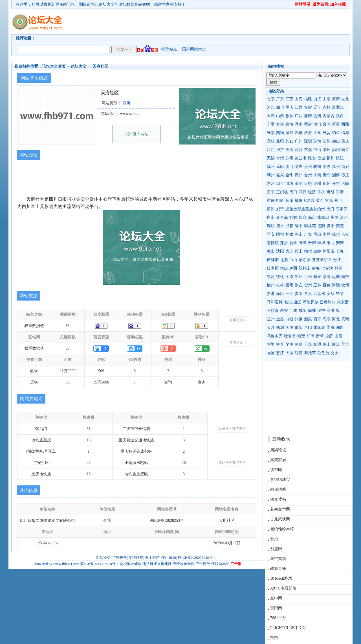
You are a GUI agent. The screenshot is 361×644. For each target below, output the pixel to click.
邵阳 (299, 328)
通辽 (297, 302)
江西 (299, 107)
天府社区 (100, 66)
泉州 (308, 167)
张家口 (323, 217)
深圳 (308, 141)
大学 (317, 133)
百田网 (276, 608)
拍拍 (274, 638)
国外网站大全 (194, 49)
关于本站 (152, 558)
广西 (299, 116)
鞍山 (299, 251)
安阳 (271, 192)
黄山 (271, 251)
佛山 (336, 141)
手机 (321, 192)
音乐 (289, 201)
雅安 (271, 234)
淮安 (312, 158)
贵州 (317, 116)
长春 (340, 251)
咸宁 (280, 209)
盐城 (321, 158)
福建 (308, 99)
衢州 (299, 175)
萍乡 (284, 243)
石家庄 (342, 209)
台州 (308, 175)
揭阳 (336, 150)
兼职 (280, 141)
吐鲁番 (290, 336)
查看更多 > (238, 320)
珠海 (317, 141)
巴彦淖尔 (328, 302)
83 (68, 326)
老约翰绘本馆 (282, 529)
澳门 (317, 124)
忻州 (308, 277)
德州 (317, 184)
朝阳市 (329, 251)
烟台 (280, 184)
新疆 (336, 124)
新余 (293, 243)
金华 (289, 175)
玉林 (317, 285)
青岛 (327, 175)
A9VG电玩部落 (283, 588)
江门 (271, 150)
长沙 (271, 328)
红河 (299, 353)
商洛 (331, 311)
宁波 (327, 167)
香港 (308, 124)
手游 (340, 192)
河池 (336, 285)
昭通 (317, 344)
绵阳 (299, 226)
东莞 (308, 150)
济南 (317, 175)
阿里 (271, 344)
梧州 (289, 285)
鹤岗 (338, 268)
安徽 (308, 107)
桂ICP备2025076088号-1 (197, 558)
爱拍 (274, 539)
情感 (345, 133)
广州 (299, 141)
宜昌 (329, 201)
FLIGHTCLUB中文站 (288, 628)
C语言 (309, 201)
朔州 (299, 277)
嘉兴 (280, 175)
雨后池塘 (278, 489)
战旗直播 (278, 569)
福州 (271, 167)
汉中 (321, 311)
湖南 (299, 124)
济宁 (299, 184)
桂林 (280, 285)
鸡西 (293, 268)
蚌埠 (321, 243)
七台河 (327, 268)
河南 (336, 99)
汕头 (327, 141)
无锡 (271, 158)
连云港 (301, 158)
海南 (308, 116)
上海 (299, 99)
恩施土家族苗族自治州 (305, 209)
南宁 (345, 277)
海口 (280, 294)
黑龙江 (338, 107)
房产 (280, 150)
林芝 (280, 344)
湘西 (340, 328)
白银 (289, 319)
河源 (299, 150)
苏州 (289, 158)
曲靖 (299, 344)
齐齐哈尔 (320, 260)
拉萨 (329, 336)
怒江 (280, 353)
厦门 (289, 167)
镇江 (340, 158)
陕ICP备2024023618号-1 (99, 564)
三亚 (289, 294)
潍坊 (289, 184)
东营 (271, 184)
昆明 (289, 344)
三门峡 (282, 192)
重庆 (289, 107)
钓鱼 (336, 133)
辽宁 (317, 107)
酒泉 (308, 319)
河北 (271, 107)
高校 (271, 141)
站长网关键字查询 (232, 429)
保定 (312, 217)
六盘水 (319, 294)
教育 (289, 116)
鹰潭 (303, 243)
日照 (308, 184)
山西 (280, 116)
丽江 (336, 344)
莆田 (280, 167)
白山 (293, 260)
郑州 (327, 184)
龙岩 (299, 167)
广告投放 (120, 558)
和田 (311, 336)
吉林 (327, 107)
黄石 (320, 201)
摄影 (299, 201)
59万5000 (101, 382)
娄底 (331, 328)
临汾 (327, 277)
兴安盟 (343, 302)
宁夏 (271, 124)
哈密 (301, 336)
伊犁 (320, 336)
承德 (334, 217)
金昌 (280, 319)
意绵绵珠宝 (280, 480)
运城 (336, 277)
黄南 (345, 319)
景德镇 (273, 243)
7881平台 (278, 618)
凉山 (299, 234)
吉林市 (273, 260)
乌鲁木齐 (275, 336)
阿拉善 (273, 311)
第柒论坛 (278, 450)
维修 (271, 201)
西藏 (345, 124)
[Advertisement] (213, 21)
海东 (327, 319)
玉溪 (308, 344)
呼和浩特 (275, 302)
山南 (338, 336)
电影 (280, 201)
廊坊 (271, 226)
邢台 (303, 217)
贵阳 (299, 294)
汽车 (299, 133)
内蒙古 (329, 116)
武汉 (303, 192)
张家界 (319, 328)
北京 (271, 99)
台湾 (327, 124)
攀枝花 (310, 226)
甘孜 (289, 234)
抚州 (336, 234)
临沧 (271, 353)
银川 (340, 311)
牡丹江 (335, 260)
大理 (289, 353)
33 (68, 348)
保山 (327, 344)
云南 (271, 133)
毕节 (340, 294)
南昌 (327, 234)
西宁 (317, 319)
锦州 (308, 251)
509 (101, 371)
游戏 (289, 133)
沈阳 (280, 251)
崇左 (299, 285)
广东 (280, 99)
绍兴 (345, 167)
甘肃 (280, 124)
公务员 (323, 353)
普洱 (345, 344)
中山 (317, 150)
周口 (293, 192)
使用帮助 (169, 558)
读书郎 (276, 470)
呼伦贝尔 (311, 302)
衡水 (280, 226)
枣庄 (345, 175)
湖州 (271, 175)
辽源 (284, 260)
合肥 (312, 243)
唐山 (271, 217)
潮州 (327, 150)
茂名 (289, 150)
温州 (336, 167)
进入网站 (140, 134)
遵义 (308, 294)
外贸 (327, 133)
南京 (345, 150)
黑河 (271, 277)
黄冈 (271, 209)
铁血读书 (278, 499)
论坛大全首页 (54, 66)
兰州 (271, 319)
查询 (168, 382)
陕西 (340, 116)
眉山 (317, 234)
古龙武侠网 (280, 519)
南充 (340, 226)
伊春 (316, 268)
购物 (280, 133)
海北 (336, 319)
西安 (284, 311)
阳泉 (317, 277)
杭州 (317, 167)
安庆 (340, 243)
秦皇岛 (282, 217)
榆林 (312, 311)
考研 (331, 192)
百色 (327, 285)
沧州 (344, 217)
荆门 (338, 201)
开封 (336, 184)
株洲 (280, 328)
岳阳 (308, 328)
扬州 (331, 158)
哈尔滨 (305, 260)
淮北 (331, 243)
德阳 (321, 226)
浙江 (317, 99)
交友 (334, 353)
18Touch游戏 (281, 578)
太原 (289, 277)
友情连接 (136, 558)
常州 (280, 158)
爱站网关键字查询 (232, 463)
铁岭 (317, 251)
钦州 (345, 285)
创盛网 (276, 549)
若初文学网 (280, 509)
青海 (289, 124)
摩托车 (310, 353)
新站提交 (103, 558)
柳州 (271, 285)
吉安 (345, 234)
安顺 (331, 294)
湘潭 (289, 328)
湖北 (345, 99)
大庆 (284, 268)
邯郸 (293, 217)
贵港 (271, 294)
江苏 (289, 99)
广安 (308, 234)
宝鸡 (293, 311)
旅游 (308, 133)
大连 (289, 251)
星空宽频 (278, 559)
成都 (289, 226)
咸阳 (303, 311)
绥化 (280, 277)
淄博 (336, 175)
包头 (288, 302)
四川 (280, 107)
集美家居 (278, 460)
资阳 (331, 226)
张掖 (299, 319)
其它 (289, 141)
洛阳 (345, 184)
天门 (330, 209)
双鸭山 (305, 268)
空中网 (276, 598)
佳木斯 (273, 268)
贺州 (308, 285)
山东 (327, 99)
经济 (312, 192)
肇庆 (345, 141)
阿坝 (280, 234)
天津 (271, 116)
